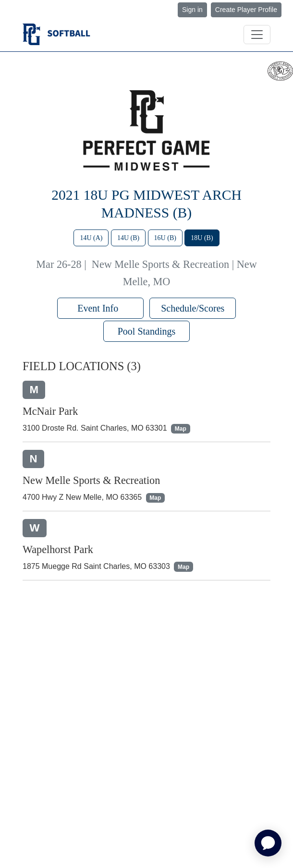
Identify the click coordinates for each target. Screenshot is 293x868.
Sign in (192, 10)
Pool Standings (147, 331)
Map (181, 429)
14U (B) (128, 238)
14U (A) (91, 238)
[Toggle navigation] (257, 35)
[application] (268, 843)
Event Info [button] (100, 308)
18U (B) (202, 238)
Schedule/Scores (193, 308)
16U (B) (165, 238)
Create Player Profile (246, 10)
